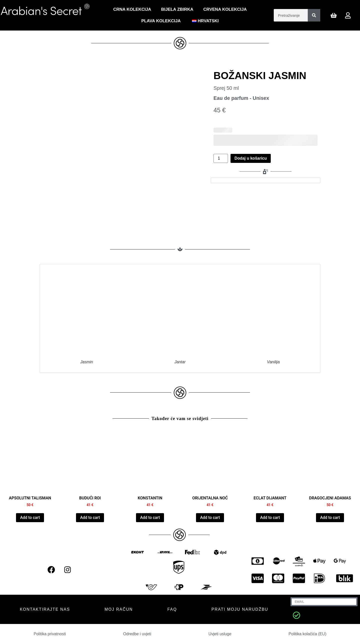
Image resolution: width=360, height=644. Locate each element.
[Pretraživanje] (314, 15)
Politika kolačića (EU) (307, 634)
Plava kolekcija (161, 21)
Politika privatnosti (50, 634)
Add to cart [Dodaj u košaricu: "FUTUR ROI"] (90, 518)
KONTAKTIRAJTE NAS (45, 609)
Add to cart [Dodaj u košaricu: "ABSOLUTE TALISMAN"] (30, 518)
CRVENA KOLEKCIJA (225, 9)
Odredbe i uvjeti (137, 634)
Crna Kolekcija (132, 9)
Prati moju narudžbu (240, 609)
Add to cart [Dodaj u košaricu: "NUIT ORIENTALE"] (210, 518)
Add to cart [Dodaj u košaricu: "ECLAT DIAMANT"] (270, 518)
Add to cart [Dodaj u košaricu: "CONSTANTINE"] (150, 518)
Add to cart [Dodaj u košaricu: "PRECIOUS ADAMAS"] (330, 518)
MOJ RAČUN (119, 609)
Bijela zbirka (177, 9)
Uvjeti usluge (220, 634)
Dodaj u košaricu (251, 158)
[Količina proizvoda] (221, 158)
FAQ (172, 609)
